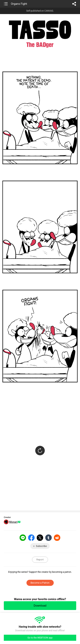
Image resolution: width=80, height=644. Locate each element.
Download (40, 606)
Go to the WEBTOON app (40, 638)
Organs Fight (19, 4)
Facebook (31, 538)
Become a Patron (40, 583)
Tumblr (49, 538)
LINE (23, 538)
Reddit (57, 538)
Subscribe (41, 546)
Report (40, 560)
